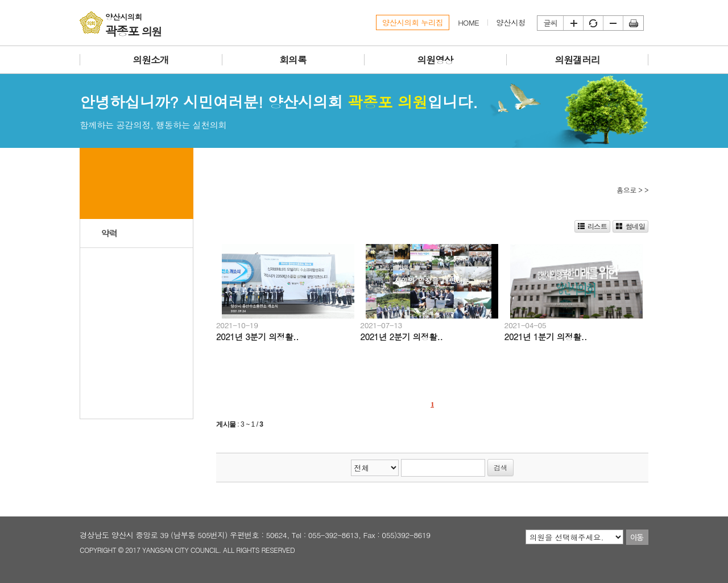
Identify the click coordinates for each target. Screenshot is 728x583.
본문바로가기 (0, 0)
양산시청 (511, 22)
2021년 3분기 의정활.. (257, 336)
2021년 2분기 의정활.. (401, 336)
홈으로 (626, 190)
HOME (468, 22)
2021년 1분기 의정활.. (546, 336)
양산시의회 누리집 (413, 22)
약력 (109, 233)
